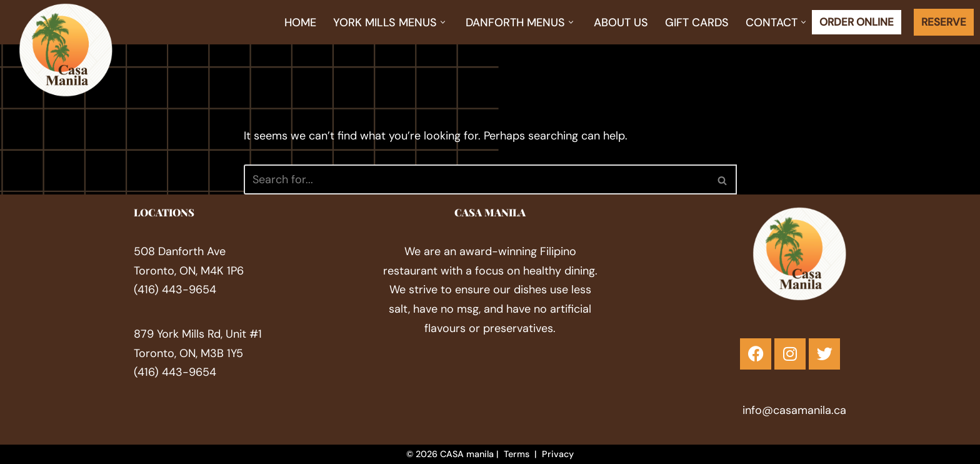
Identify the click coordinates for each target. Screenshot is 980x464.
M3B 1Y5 (222, 353)
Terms (517, 454)
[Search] (476, 179)
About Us (621, 23)
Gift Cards (697, 23)
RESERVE (944, 22)
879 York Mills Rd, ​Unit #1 (198, 334)
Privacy (558, 454)
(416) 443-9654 (175, 290)
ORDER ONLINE (857, 22)
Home (300, 23)
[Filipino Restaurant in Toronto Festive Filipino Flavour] (66, 50)
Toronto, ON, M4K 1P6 (189, 271)
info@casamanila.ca (794, 410)
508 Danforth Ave (180, 251)
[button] (443, 22)
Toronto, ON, (167, 353)
